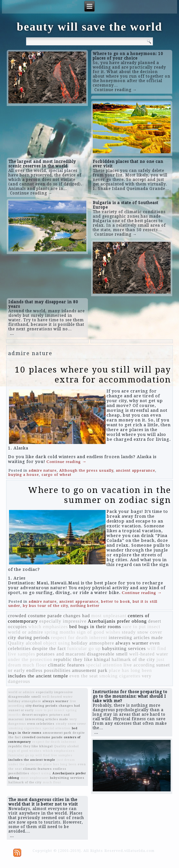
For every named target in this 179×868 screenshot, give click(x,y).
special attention (104, 665)
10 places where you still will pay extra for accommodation (93, 375)
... (96, 193)
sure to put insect (141, 627)
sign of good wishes (99, 632)
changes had (76, 616)
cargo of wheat (57, 475)
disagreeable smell (107, 654)
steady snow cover (142, 632)
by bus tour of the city (45, 606)
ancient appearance (136, 471)
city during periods (29, 637)
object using (57, 643)
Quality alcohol (25, 643)
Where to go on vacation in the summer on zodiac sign (99, 495)
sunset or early (21, 710)
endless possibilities (49, 670)
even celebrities (41, 724)
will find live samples (54, 755)
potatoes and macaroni (61, 654)
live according (139, 665)
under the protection (30, 659)
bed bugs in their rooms (95, 627)
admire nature (43, 471)
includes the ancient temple (38, 676)
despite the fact (49, 648)
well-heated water (149, 654)
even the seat (84, 676)
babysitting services (124, 648)
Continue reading (67, 462)
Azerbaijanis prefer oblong (117, 621)
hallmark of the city (133, 659)
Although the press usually (86, 471)
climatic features (66, 665)
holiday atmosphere (93, 643)
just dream (66, 760)
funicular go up (84, 648)
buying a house (24, 475)
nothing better (85, 606)
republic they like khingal (82, 659)
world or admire (26, 632)
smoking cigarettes (120, 676)
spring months (60, 632)
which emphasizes (48, 627)
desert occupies (35, 715)
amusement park (90, 670)
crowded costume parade (35, 616)
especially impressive (63, 621)
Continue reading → (116, 90)
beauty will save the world (89, 27)
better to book (116, 602)
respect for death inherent (79, 637)
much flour (35, 665)
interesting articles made (136, 637)
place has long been (130, 670)
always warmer (132, 643)
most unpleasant (109, 616)
